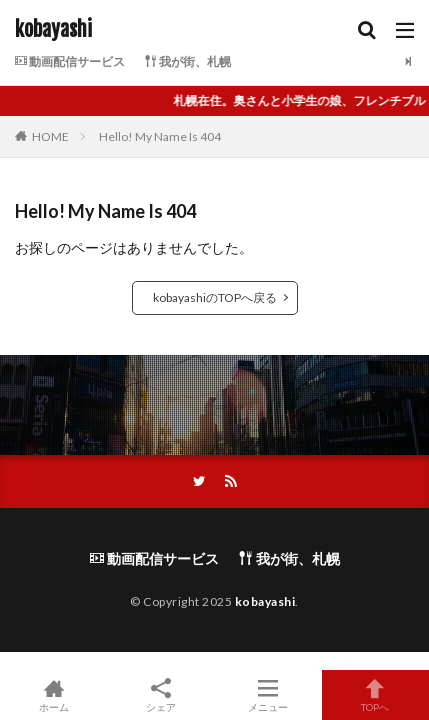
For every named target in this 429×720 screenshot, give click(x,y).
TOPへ (375, 695)
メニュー (268, 695)
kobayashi (53, 30)
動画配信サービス (70, 61)
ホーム (53, 695)
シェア (160, 695)
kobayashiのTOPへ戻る (215, 297)
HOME (50, 136)
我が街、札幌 (188, 61)
